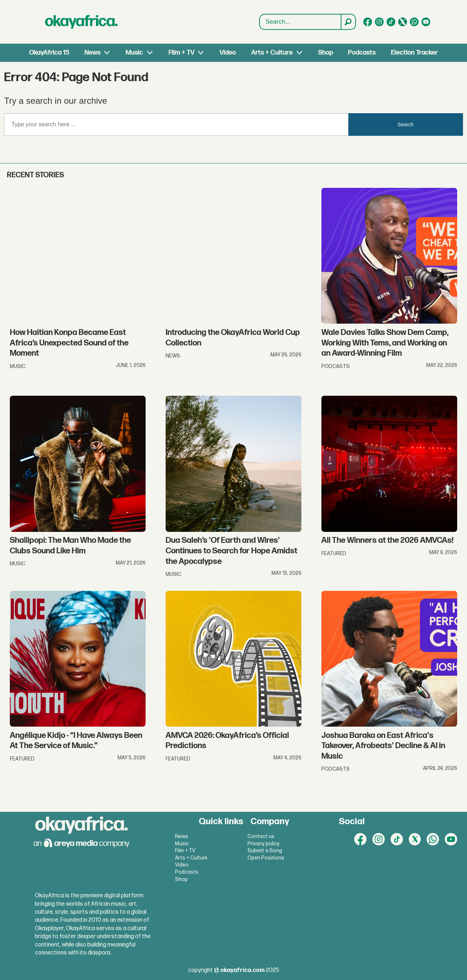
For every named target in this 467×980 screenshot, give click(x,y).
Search (260, 22)
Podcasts (362, 53)
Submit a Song (265, 851)
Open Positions (266, 858)
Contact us (261, 836)
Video (228, 53)
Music (134, 53)
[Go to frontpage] (82, 22)
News (92, 53)
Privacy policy (264, 844)
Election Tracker (414, 53)
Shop (326, 53)
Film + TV (181, 53)
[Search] (348, 22)
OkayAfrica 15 (49, 53)
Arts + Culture (272, 53)
